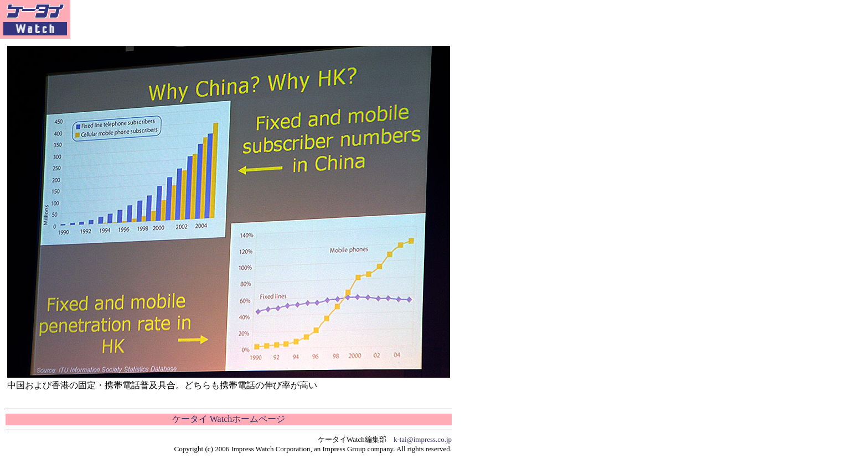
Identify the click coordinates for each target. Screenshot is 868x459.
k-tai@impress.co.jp (423, 439)
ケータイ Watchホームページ (229, 419)
